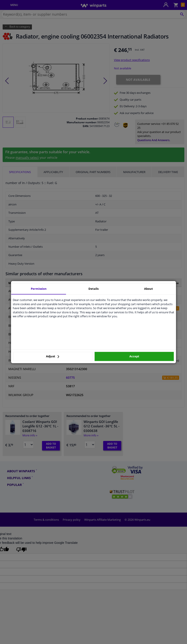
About (148, 289)
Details (93, 289)
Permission (39, 289)
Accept (134, 356)
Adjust (53, 356)
